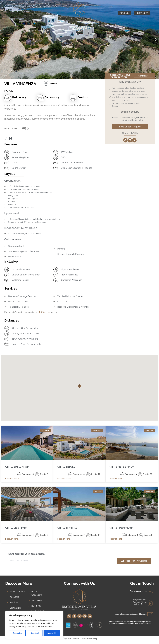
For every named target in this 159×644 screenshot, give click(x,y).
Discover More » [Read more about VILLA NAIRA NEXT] (117, 478)
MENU (14, 13)
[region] (34, 625)
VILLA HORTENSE (121, 528)
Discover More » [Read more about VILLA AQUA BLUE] (12, 478)
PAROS (9, 91)
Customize (17, 633)
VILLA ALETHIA (67, 528)
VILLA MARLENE (16, 528)
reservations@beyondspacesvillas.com (131, 614)
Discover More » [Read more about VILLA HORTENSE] (117, 539)
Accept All (52, 633)
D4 (96, 639)
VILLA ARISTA (66, 467)
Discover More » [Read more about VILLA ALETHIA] (64, 539)
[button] (3, 40)
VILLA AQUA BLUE (17, 467)
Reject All (35, 633)
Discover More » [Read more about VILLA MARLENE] (12, 539)
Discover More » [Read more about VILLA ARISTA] (64, 478)
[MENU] (8, 13)
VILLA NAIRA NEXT (122, 467)
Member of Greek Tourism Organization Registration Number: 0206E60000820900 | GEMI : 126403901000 (130, 623)
